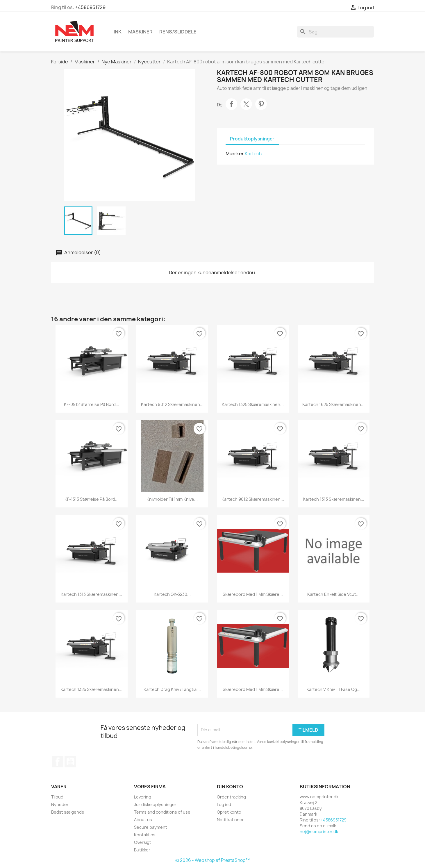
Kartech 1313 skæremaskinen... (334, 499)
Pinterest (261, 104)
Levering (143, 797)
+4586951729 (90, 7)
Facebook (58, 762)
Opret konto (229, 812)
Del (231, 104)
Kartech (253, 154)
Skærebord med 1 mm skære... (253, 594)
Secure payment (151, 827)
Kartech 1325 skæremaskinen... (253, 404)
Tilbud (57, 797)
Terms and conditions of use (162, 812)
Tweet (246, 104)
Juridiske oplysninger (155, 804)
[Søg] (335, 32)
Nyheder (60, 804)
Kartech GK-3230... (172, 594)
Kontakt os (145, 835)
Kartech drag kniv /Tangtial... (172, 689)
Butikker (142, 850)
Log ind (224, 804)
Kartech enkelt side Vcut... (333, 594)
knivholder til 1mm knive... (172, 499)
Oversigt (143, 842)
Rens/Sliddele (178, 32)
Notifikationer (230, 820)
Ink (118, 32)
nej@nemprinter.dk (319, 832)
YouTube (70, 762)
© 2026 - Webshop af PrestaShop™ (212, 860)
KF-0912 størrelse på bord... (92, 404)
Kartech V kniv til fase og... (333, 689)
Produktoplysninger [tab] (252, 139)
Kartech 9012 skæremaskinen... (172, 404)
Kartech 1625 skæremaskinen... (333, 404)
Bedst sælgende (68, 812)
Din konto (230, 787)
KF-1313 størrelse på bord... (92, 499)
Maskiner (140, 32)
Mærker (235, 154)
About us (143, 820)
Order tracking (231, 797)
